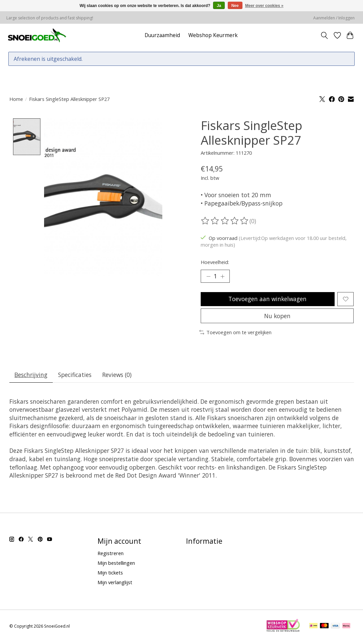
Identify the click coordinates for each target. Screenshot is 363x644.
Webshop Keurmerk (213, 35)
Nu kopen (277, 317)
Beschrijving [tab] (31, 376)
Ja (219, 6)
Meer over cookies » (264, 6)
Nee (235, 6)
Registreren (111, 554)
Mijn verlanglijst (115, 584)
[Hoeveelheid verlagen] (208, 276)
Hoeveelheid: (215, 262)
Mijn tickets (110, 574)
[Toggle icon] (324, 35)
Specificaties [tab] (75, 376)
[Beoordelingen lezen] (225, 221)
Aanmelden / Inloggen (334, 18)
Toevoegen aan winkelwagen (267, 299)
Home (16, 99)
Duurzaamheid (162, 35)
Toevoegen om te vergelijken (236, 333)
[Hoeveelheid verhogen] (223, 276)
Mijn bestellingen (116, 564)
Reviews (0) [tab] (118, 376)
